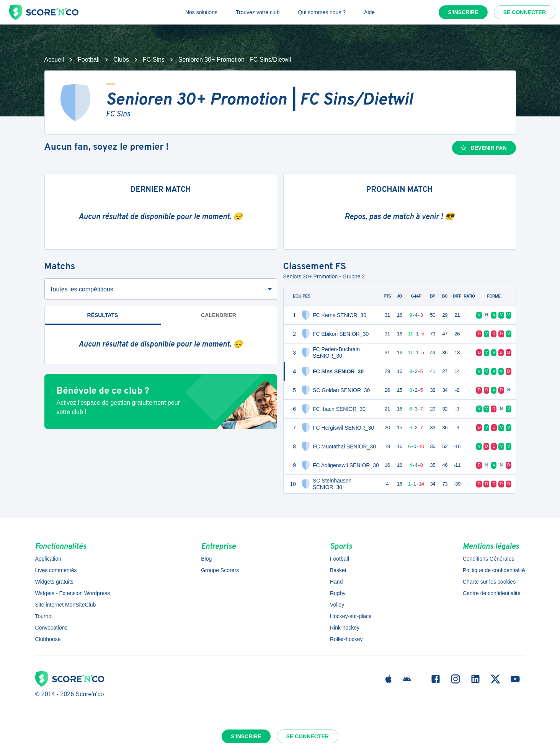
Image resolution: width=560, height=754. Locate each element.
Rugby (338, 593)
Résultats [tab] (103, 315)
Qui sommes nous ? (322, 12)
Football (89, 60)
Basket (338, 570)
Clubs (121, 60)
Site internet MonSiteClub (66, 605)
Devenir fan (483, 148)
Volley (337, 605)
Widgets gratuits (54, 582)
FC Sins (154, 60)
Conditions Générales (489, 559)
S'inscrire (463, 12)
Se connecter (525, 12)
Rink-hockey (345, 628)
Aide (369, 12)
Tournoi (44, 616)
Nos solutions (201, 12)
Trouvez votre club (258, 12)
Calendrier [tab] (219, 315)
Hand (336, 582)
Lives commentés (56, 570)
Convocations (51, 628)
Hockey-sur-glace (351, 616)
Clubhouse (48, 639)
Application (48, 559)
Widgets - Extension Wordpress (73, 593)
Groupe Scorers (220, 570)
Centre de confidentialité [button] (492, 593)
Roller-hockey (346, 639)
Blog (206, 559)
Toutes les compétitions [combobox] (82, 289)
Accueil (54, 60)
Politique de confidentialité (494, 570)
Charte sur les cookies (489, 582)
